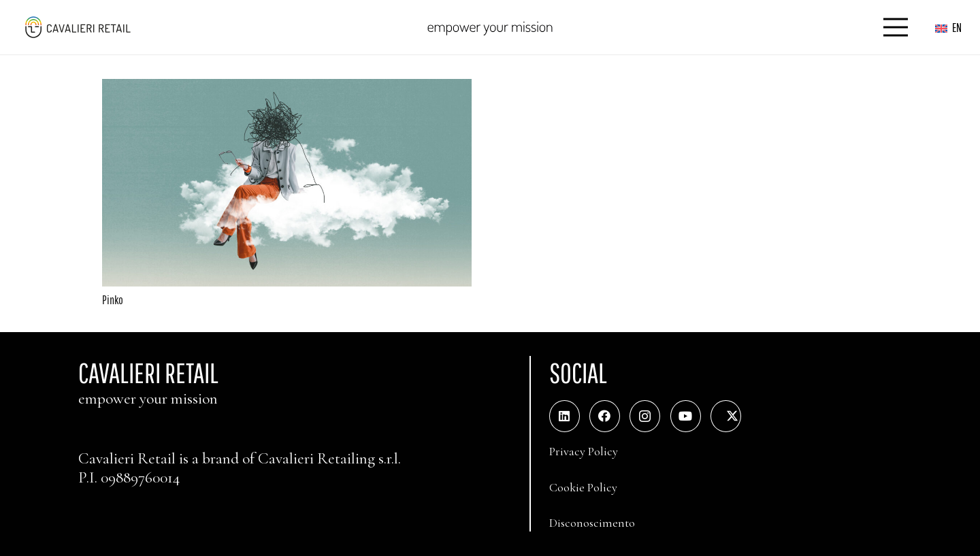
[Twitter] (726, 416)
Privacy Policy (584, 451)
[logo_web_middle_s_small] (77, 27)
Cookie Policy (583, 487)
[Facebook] (605, 416)
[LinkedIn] (565, 416)
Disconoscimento (592, 523)
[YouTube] (686, 416)
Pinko (113, 300)
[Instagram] (645, 416)
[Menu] (896, 27)
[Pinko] (287, 88)
